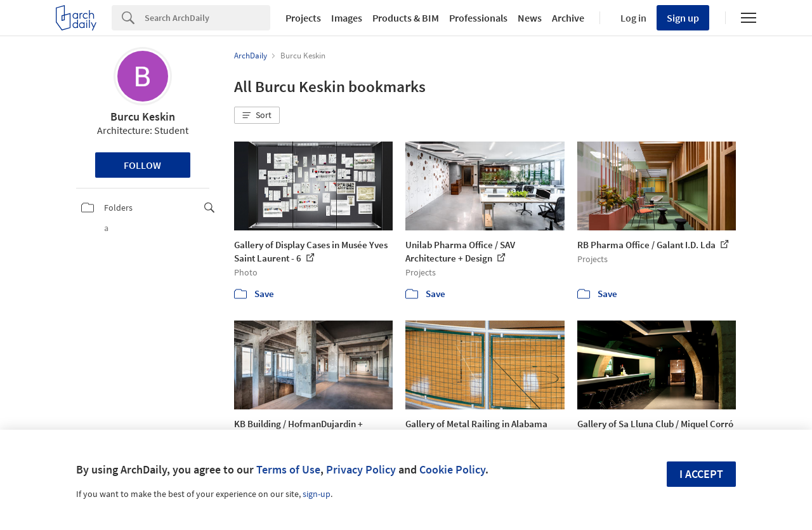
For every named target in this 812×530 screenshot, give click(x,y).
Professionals (478, 18)
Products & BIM (406, 18)
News (530, 18)
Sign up (683, 18)
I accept (701, 474)
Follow (142, 165)
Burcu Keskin (143, 116)
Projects (303, 18)
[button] (257, 116)
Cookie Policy (452, 469)
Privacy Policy (361, 469)
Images (347, 18)
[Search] (207, 18)
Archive (568, 18)
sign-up (317, 494)
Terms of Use (288, 469)
